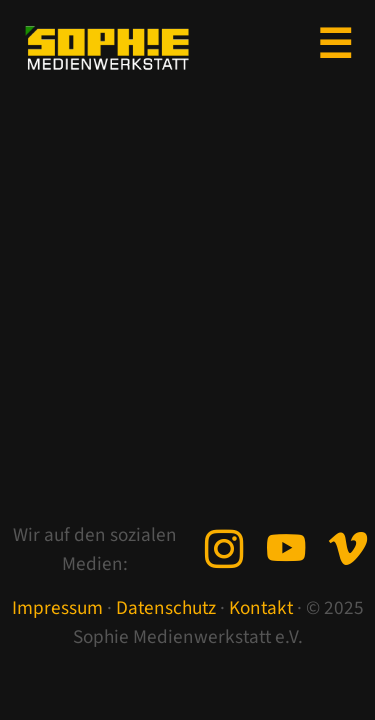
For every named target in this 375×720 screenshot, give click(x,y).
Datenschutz (166, 608)
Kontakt (261, 608)
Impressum (57, 608)
